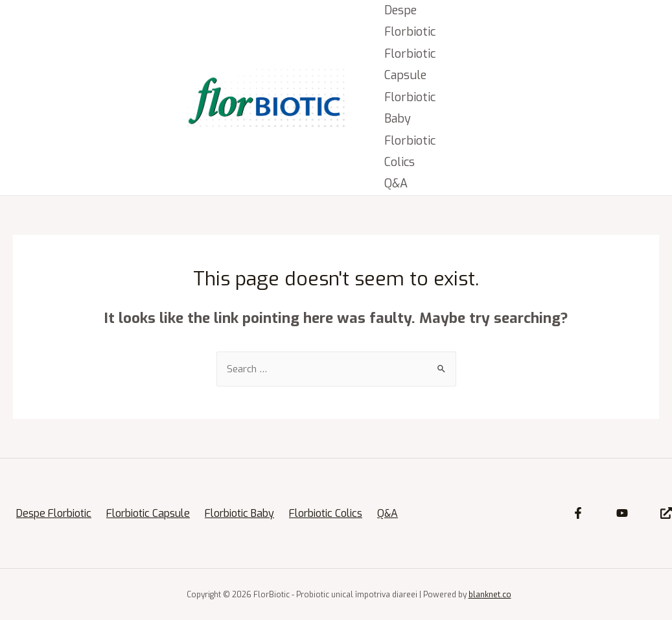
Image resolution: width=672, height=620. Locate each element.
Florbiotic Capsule (410, 65)
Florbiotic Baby (410, 108)
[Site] (666, 513)
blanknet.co (490, 595)
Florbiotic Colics (410, 151)
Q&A (396, 184)
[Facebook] (578, 513)
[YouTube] (622, 513)
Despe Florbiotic (410, 21)
